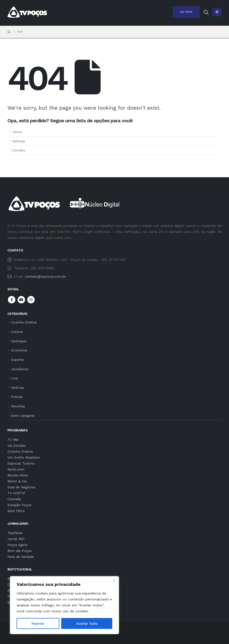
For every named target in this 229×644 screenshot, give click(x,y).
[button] (206, 12)
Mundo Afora (18, 475)
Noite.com (16, 469)
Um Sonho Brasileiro (24, 457)
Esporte (17, 360)
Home (17, 132)
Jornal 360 (16, 539)
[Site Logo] (27, 12)
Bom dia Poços (20, 551)
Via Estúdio (16, 446)
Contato (19, 150)
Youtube (21, 300)
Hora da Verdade (21, 557)
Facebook (12, 300)
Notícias (19, 141)
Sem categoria (23, 416)
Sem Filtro (16, 511)
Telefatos (15, 533)
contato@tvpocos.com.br (45, 276)
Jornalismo (20, 369)
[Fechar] (114, 580)
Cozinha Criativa (24, 322)
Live (14, 378)
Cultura (17, 332)
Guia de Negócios (21, 487)
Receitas (18, 406)
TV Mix (13, 440)
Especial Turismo (21, 463)
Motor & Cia (17, 481)
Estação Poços (19, 505)
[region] (64, 605)
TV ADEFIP (16, 493)
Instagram (31, 300)
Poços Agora (17, 545)
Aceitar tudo (87, 623)
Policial (17, 397)
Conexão (14, 499)
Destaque (19, 341)
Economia (19, 350)
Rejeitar (38, 623)
